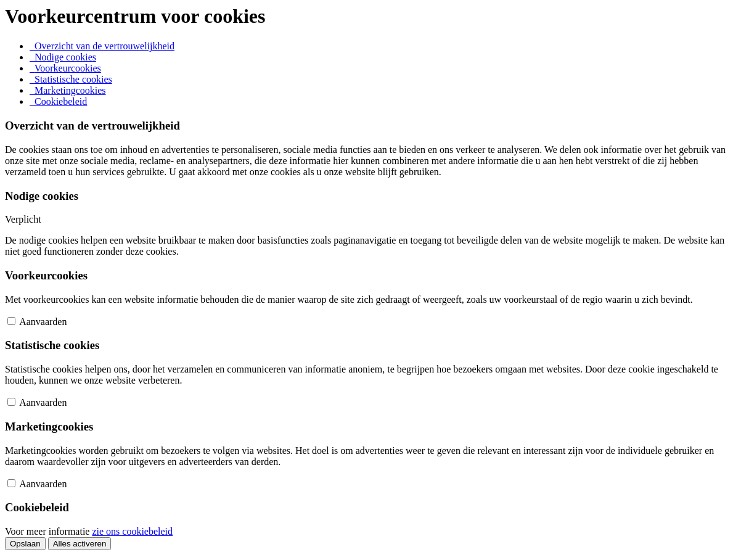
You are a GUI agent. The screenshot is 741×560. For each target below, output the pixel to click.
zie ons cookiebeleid (132, 531)
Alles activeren (80, 544)
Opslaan (25, 544)
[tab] (102, 46)
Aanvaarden (43, 322)
